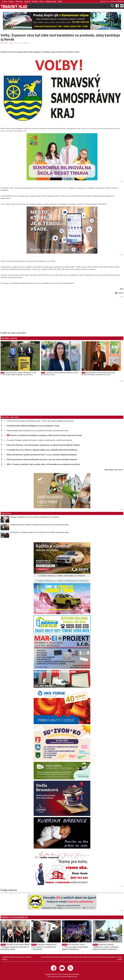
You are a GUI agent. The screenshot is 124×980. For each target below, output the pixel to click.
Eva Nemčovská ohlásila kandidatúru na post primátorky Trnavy (33, 426)
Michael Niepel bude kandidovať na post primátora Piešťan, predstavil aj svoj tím (98, 374)
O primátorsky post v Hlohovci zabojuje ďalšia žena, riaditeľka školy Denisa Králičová (42, 450)
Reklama (86, 957)
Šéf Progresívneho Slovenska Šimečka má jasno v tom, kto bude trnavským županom (42, 460)
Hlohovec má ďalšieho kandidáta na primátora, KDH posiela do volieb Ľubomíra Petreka (44, 435)
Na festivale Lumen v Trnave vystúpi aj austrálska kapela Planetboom (75, 947)
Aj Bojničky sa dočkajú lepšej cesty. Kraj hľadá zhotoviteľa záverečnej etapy (40, 532)
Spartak (27, 1)
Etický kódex (78, 957)
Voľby (60, 1)
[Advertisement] (20, 314)
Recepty (35, 1)
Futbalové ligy (51, 1)
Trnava (4, 1)
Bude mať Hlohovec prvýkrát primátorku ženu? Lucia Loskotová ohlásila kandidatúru (42, 455)
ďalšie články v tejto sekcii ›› (114, 470)
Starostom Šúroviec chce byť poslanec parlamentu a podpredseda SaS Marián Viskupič (43, 445)
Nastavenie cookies (109, 957)
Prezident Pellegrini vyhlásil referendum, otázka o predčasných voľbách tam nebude (39, 440)
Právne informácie (47, 957)
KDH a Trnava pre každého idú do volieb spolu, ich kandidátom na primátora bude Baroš (44, 464)
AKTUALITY (4, 43)
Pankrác (121, 1)
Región (11, 1)
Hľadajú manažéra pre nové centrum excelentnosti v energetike (35, 517)
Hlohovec (19, 1)
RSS (92, 957)
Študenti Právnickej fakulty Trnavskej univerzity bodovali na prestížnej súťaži (40, 525)
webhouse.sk (72, 976)
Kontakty (97, 957)
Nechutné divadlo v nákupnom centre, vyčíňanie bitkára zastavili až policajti (106, 947)
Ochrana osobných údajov (64, 957)
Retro (42, 1)
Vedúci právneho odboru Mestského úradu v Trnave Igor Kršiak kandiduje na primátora (18, 374)
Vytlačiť (119, 293)
